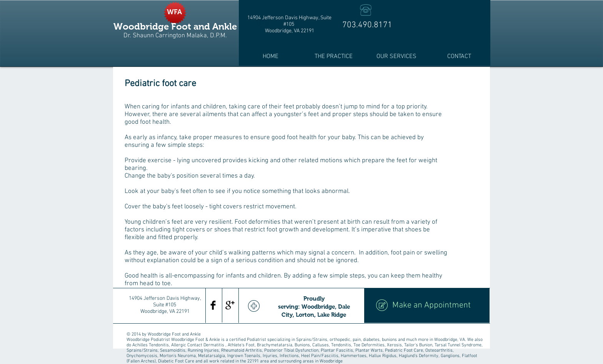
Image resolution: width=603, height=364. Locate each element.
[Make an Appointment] (427, 306)
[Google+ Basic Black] (230, 305)
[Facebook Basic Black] (213, 305)
